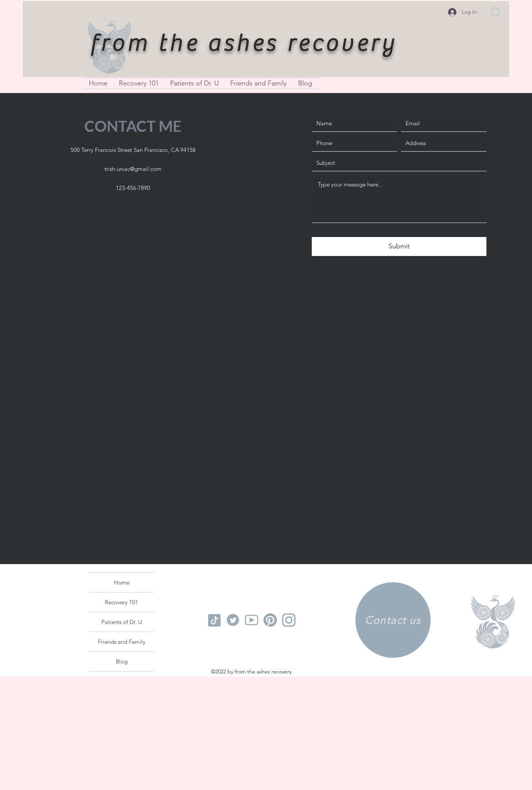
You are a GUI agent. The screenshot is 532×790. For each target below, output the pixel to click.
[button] (495, 11)
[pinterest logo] (270, 620)
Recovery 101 (122, 602)
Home (122, 582)
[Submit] (399, 246)
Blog (122, 661)
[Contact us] (393, 620)
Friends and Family (122, 642)
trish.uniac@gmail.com (133, 169)
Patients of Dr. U (122, 622)
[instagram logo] (289, 620)
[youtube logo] (252, 620)
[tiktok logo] (214, 620)
